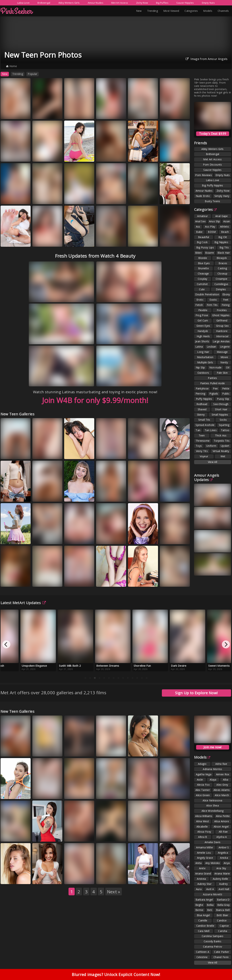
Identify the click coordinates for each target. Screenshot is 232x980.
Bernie (199, 910)
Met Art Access (120, 3)
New (139, 11)
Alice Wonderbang (213, 811)
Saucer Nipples (185, 3)
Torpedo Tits (222, 441)
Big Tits (224, 247)
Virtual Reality (221, 451)
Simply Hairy (222, 196)
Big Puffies (162, 3)
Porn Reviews (204, 175)
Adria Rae (221, 764)
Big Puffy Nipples (212, 185)
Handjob (203, 331)
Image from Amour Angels (207, 59)
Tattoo (225, 430)
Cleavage (203, 274)
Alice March (222, 795)
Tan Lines (211, 430)
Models (208, 11)
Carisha (223, 931)
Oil (228, 367)
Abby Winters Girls (69, 3)
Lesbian (212, 347)
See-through (221, 404)
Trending (153, 11)
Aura (199, 889)
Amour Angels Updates (207, 477)
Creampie (221, 279)
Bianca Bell (223, 910)
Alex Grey (222, 785)
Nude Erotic (203, 196)
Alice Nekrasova (213, 800)
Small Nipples (220, 415)
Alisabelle (202, 827)
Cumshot (202, 284)
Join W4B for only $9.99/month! (95, 400)
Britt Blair (222, 915)
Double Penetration (207, 294)
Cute (202, 289)
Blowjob (222, 258)
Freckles (222, 310)
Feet (226, 300)
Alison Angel (221, 827)
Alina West (203, 821)
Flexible (203, 310)
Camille (203, 920)
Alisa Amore (222, 821)
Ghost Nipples (221, 315)
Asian (227, 221)
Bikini (198, 253)
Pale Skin (222, 373)
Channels (223, 11)
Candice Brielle (205, 926)
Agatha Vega (204, 774)
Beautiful (204, 237)
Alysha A (222, 837)
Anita (199, 863)
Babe (199, 232)
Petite (226, 388)
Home (12, 66)
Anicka (224, 858)
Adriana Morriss (213, 769)
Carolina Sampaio (213, 936)
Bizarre (210, 253)
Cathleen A (203, 952)
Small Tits (204, 420)
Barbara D (223, 900)
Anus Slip (215, 221)
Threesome (203, 441)
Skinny (201, 415)
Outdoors (203, 373)
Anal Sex (200, 221)
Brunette (203, 268)
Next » (114, 892)
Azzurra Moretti (213, 894)
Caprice (224, 926)
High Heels (203, 336)
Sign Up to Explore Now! (196, 693)
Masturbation (205, 357)
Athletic (225, 227)
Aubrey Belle (220, 879)
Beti (210, 910)
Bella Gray (224, 905)
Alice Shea (213, 805)
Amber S (224, 847)
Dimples (221, 289)
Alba (226, 780)
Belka (210, 905)
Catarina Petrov (213, 947)
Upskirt (225, 446)
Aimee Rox (223, 774)
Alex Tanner (203, 790)
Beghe (199, 905)
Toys (199, 446)
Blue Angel (203, 915)
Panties (212, 378)
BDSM (212, 232)
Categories (191, 11)
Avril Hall (224, 889)
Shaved (202, 409)
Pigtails (214, 394)
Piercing (200, 394)
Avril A (210, 889)
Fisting (226, 305)
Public (226, 394)
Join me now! (213, 747)
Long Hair (203, 352)
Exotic (213, 300)
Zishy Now (142, 3)
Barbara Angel (204, 900)
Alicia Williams (204, 816)
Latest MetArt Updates (23, 603)
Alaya (213, 780)
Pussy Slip (223, 399)
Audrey (223, 884)
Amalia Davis (213, 842)
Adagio (202, 764)
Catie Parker (222, 952)
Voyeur (204, 456)
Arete (202, 868)
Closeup (222, 274)
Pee (215, 388)
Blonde (203, 258)
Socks (223, 420)
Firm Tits (212, 305)
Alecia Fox (203, 785)
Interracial (222, 336)
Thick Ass (221, 435)
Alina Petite (223, 816)
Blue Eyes (204, 263)
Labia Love (23, 3)
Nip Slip (200, 367)
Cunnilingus (221, 284)
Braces (223, 263)
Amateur (202, 216)
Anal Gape (222, 216)
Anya (227, 863)
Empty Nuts (208, 3)
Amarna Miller (205, 847)
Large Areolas (221, 341)
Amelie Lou (204, 853)
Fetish (199, 305)
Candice (222, 920)
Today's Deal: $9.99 (213, 134)
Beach (225, 232)
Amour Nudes (96, 3)
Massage (222, 352)
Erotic (200, 300)
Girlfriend (222, 320)
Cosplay (203, 279)
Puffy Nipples (204, 399)
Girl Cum (203, 320)
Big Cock (202, 242)
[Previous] (6, 644)
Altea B (203, 837)
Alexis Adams (222, 790)
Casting (222, 268)
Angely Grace (205, 858)
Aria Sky (221, 868)
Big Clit (223, 237)
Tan (198, 430)
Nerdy (224, 362)
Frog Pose (202, 315)
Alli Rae (223, 832)
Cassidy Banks (213, 941)
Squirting (224, 425)
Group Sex (222, 326)
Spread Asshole (205, 425)
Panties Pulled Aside (213, 383)
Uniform (211, 446)
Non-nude (215, 367)
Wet (223, 456)
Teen (202, 435)
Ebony (226, 294)
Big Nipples (221, 242)
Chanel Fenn (221, 957)
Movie (224, 357)
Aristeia (201, 879)
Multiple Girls (205, 362)
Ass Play (210, 227)
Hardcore (222, 331)
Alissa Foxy (204, 832)
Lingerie (225, 347)
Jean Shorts (202, 341)
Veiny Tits (202, 451)
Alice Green (203, 795)
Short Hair (221, 409)
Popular (32, 74)
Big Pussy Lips (205, 247)
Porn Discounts (212, 165)
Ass (198, 227)
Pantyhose (202, 388)
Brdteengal (44, 3)
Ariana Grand (203, 873)
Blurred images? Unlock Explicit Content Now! (116, 974)
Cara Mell (204, 931)
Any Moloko (213, 863)
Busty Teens (212, 201)
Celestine (202, 957)
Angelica (223, 853)
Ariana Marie (222, 873)
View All (213, 462)
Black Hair (224, 253)
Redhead (202, 404)
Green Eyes (203, 326)
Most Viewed (171, 11)
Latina (199, 347)
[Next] (226, 644)
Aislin (200, 780)
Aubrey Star (204, 884)
